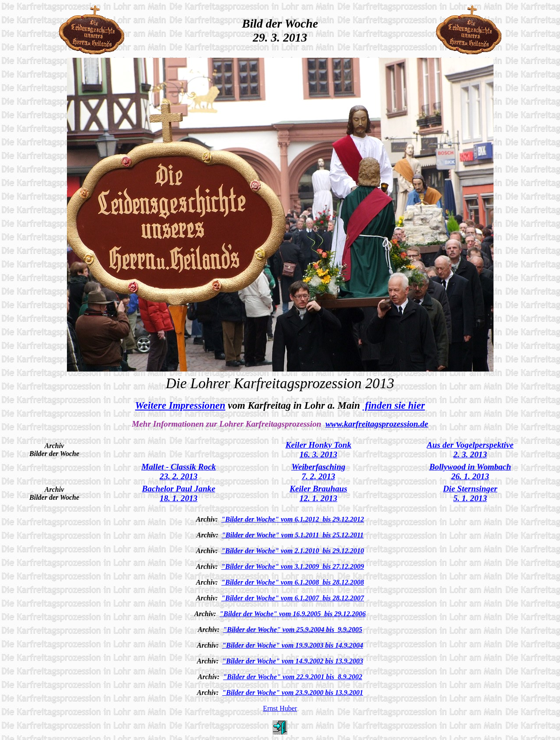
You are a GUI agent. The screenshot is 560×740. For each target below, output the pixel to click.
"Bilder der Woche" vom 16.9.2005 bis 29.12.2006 (293, 614)
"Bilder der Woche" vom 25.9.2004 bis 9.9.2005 (293, 630)
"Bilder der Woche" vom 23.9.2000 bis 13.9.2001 (293, 693)
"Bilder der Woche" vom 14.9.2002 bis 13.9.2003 (293, 661)
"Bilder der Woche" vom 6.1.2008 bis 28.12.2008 (293, 582)
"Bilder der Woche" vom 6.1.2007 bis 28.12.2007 (293, 598)
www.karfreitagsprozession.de (377, 424)
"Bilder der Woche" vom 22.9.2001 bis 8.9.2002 (293, 677)
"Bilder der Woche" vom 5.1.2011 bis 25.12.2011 (293, 535)
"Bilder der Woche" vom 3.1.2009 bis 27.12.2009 (293, 566)
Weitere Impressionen (180, 405)
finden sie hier (394, 405)
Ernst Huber (280, 708)
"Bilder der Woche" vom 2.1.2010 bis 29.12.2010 (293, 551)
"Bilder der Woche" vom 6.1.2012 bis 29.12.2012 (293, 519)
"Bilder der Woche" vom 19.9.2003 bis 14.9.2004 (293, 645)
